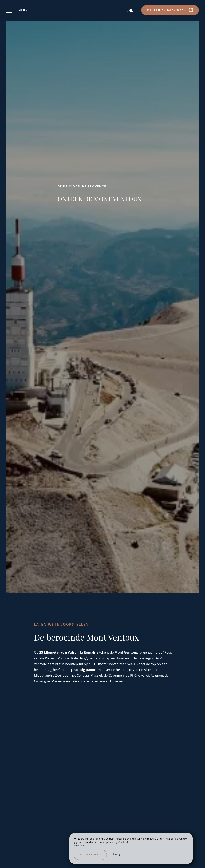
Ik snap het (90, 855)
